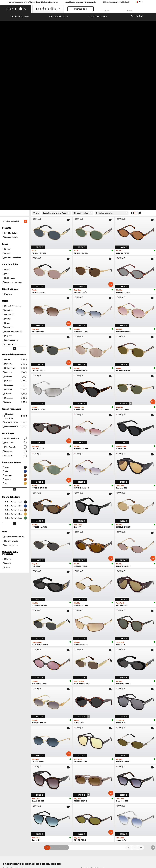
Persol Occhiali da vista (88, 737)
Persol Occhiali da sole (13, 715)
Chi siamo (6, 804)
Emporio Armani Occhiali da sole (17, 721)
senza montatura (15, 263)
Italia (140, 2)
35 (128, 689)
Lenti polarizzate (10, 382)
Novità (7, 110)
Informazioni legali (42, 856)
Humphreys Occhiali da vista (15, 743)
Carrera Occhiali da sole (13, 718)
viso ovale (15, 284)
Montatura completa (15, 257)
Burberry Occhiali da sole (90, 715)
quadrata (15, 292)
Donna (7, 90)
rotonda (15, 213)
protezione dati (27, 856)
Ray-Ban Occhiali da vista (14, 733)
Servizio (56, 804)
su (153, 856)
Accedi (107, 11)
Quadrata (15, 205)
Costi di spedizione (61, 811)
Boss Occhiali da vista (88, 740)
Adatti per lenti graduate (14, 378)
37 (141, 689)
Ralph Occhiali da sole (89, 721)
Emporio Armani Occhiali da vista (17, 746)
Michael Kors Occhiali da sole (92, 709)
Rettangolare (15, 209)
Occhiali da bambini (12, 99)
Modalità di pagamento (62, 808)
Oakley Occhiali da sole (13, 712)
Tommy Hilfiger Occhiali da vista (92, 743)
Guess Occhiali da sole (89, 718)
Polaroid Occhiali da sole (90, 712)
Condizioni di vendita (11, 856)
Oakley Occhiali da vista (13, 737)
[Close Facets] (15, 54)
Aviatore (15, 218)
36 (135, 689)
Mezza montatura (15, 268)
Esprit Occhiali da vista (88, 746)
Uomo (6, 94)
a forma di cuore (15, 279)
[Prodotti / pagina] (83, 54)
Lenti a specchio (10, 386)
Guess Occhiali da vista (88, 733)
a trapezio (15, 297)
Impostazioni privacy (10, 808)
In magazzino (9, 119)
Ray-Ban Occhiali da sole (14, 709)
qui (69, 775)
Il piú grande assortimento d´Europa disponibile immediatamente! (33, 2)
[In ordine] (112, 54)
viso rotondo (15, 288)
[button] (16, 9)
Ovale (15, 201)
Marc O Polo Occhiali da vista (15, 740)
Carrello (130, 11)
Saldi (6, 115)
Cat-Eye (15, 222)
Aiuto (106, 804)
